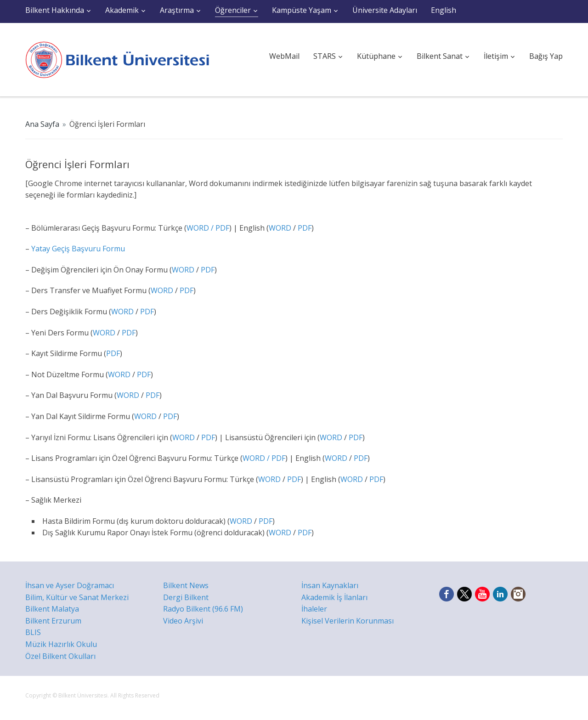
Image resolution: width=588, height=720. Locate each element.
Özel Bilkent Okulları (60, 656)
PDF (222, 228)
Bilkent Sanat (440, 56)
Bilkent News (186, 585)
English (444, 10)
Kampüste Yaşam (302, 10)
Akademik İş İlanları (334, 597)
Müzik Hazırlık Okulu (61, 644)
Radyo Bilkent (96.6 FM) (203, 609)
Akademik (122, 10)
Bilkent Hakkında (55, 10)
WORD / (201, 228)
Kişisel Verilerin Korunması (348, 621)
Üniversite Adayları (385, 10)
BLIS (33, 632)
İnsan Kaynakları (330, 585)
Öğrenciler (233, 10)
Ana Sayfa (42, 124)
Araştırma (177, 10)
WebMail (284, 56)
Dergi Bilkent (186, 597)
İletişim (496, 56)
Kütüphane (376, 56)
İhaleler (314, 609)
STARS (325, 56)
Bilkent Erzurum (53, 621)
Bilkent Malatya (52, 609)
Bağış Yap (546, 56)
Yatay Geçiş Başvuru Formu (77, 249)
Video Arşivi (183, 621)
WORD (280, 228)
